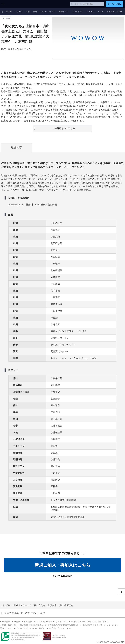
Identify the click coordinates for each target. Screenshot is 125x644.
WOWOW (15, 4)
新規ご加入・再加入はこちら (63, 565)
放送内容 (16, 148)
